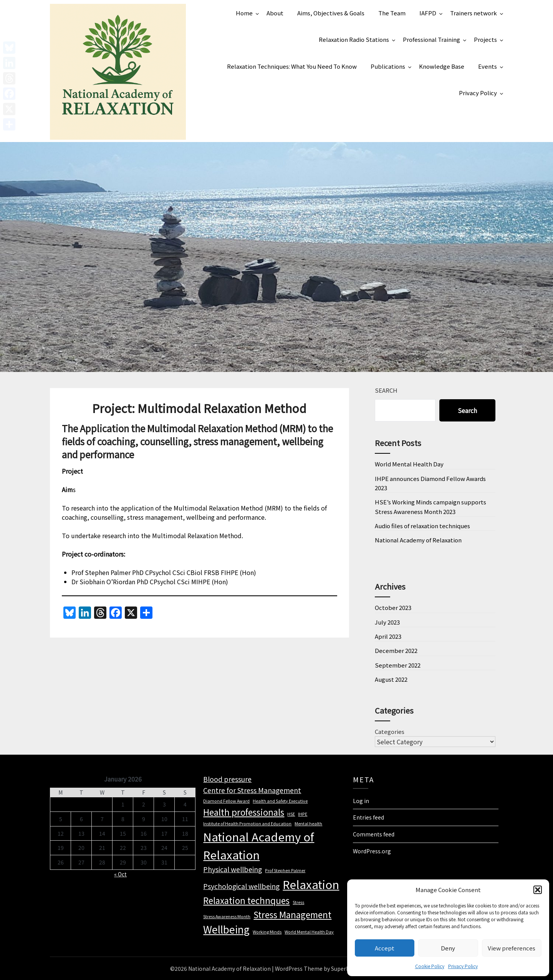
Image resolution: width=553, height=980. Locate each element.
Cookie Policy (430, 966)
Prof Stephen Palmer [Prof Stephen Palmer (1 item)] (285, 870)
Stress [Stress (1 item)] (298, 902)
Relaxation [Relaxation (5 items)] (311, 884)
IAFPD (428, 13)
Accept (385, 948)
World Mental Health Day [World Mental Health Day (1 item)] (309, 932)
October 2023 (393, 607)
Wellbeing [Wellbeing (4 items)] (226, 929)
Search (386, 390)
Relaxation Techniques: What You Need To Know (292, 66)
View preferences (512, 948)
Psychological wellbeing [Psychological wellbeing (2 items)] (241, 886)
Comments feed (374, 834)
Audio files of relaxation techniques (422, 526)
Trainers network (474, 13)
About (275, 13)
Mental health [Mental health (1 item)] (308, 824)
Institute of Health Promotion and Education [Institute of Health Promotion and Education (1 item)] (247, 824)
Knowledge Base (442, 66)
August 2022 (391, 679)
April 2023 (388, 636)
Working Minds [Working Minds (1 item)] (267, 932)
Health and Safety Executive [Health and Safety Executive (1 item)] (280, 801)
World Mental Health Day (409, 464)
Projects (485, 39)
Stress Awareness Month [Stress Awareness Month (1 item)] (227, 916)
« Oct (120, 874)
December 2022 (396, 650)
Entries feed (368, 817)
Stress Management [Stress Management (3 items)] (292, 914)
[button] (538, 890)
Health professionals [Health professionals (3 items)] (244, 812)
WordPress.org (372, 851)
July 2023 (387, 622)
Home (244, 13)
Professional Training (431, 39)
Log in (361, 801)
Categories (390, 731)
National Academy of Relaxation (418, 540)
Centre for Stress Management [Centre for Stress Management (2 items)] (252, 790)
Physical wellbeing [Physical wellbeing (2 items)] (233, 869)
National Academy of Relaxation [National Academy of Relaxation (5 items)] (259, 846)
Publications (388, 66)
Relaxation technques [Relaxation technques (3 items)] (246, 900)
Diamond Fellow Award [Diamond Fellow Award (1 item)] (226, 801)
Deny (448, 948)
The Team (392, 13)
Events (488, 66)
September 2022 (398, 665)
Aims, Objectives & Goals (331, 13)
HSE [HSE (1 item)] (291, 814)
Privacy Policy (463, 966)
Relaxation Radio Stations (354, 39)
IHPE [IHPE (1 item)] (303, 814)
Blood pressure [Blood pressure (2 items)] (227, 779)
